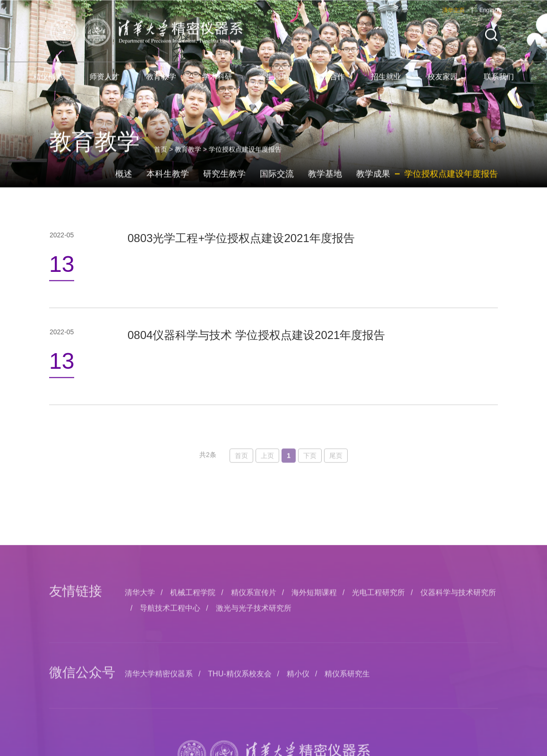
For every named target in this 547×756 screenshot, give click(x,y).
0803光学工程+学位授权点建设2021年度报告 (241, 246)
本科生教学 (168, 184)
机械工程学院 (193, 705)
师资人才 (104, 83)
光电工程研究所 (378, 705)
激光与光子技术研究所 (254, 720)
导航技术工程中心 (170, 720)
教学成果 (373, 184)
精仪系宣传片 (254, 705)
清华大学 (140, 705)
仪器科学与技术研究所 (458, 705)
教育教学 (161, 83)
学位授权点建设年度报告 (451, 184)
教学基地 (325, 184)
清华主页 (453, 17)
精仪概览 (48, 83)
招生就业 (386, 83)
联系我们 (499, 83)
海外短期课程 (314, 705)
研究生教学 (224, 184)
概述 (124, 184)
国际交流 (277, 184)
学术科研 (217, 83)
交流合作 (330, 83)
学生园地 (273, 83)
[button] (491, 42)
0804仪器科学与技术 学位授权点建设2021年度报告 (256, 343)
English (489, 17)
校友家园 (443, 83)
